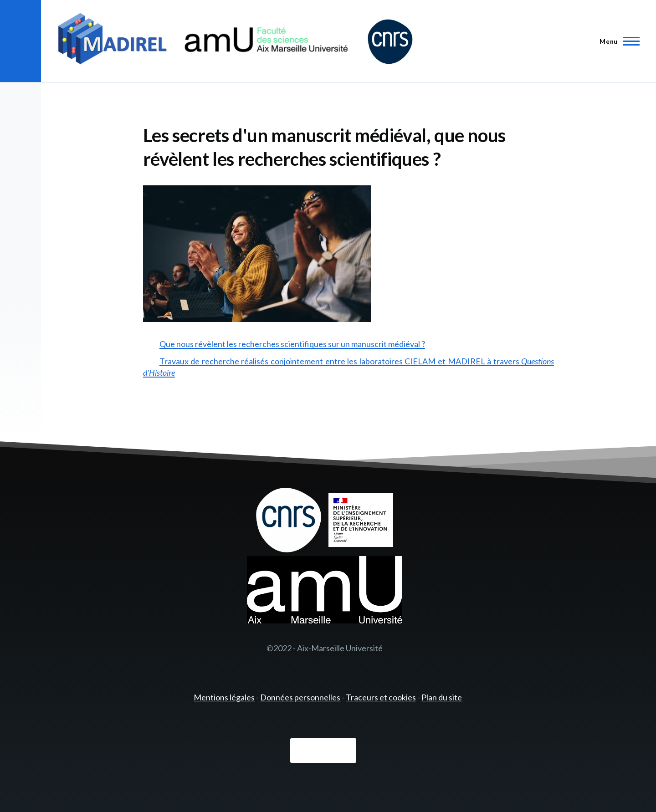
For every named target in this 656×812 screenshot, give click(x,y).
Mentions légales (224, 697)
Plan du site (442, 697)
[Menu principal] (617, 41)
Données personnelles (300, 697)
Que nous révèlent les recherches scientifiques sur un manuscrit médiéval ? (292, 344)
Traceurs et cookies (381, 697)
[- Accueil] (235, 41)
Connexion (323, 751)
